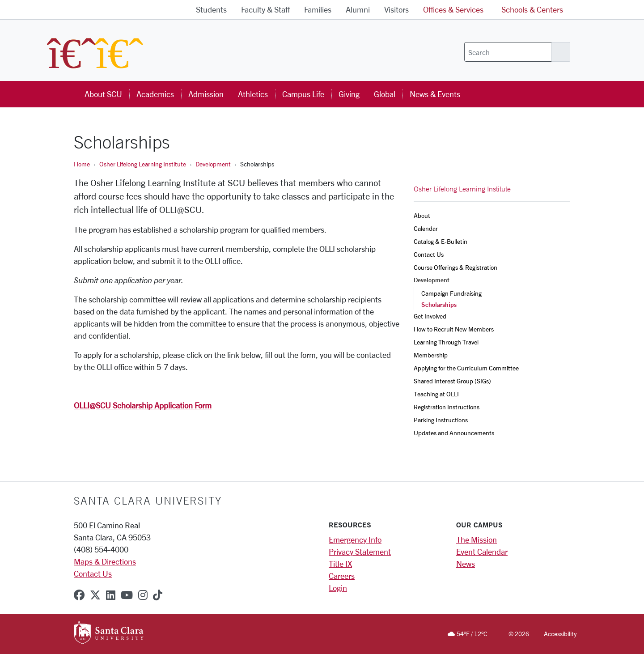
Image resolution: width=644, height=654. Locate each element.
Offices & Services (453, 9)
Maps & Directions (105, 561)
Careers (342, 576)
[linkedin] (111, 595)
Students (211, 9)
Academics (155, 94)
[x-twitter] (95, 595)
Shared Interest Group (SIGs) (452, 381)
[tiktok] (158, 595)
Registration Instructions (447, 407)
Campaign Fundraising (451, 293)
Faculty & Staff (265, 9)
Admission (206, 94)
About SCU (103, 94)
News (466, 564)
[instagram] (143, 595)
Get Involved (430, 316)
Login (338, 588)
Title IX (340, 564)
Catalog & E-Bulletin (441, 241)
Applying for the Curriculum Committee (467, 368)
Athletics (253, 94)
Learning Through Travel (447, 342)
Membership (431, 355)
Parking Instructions (441, 420)
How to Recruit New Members (454, 329)
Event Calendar (482, 552)
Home (82, 164)
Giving (349, 94)
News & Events (435, 94)
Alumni (358, 9)
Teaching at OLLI (437, 394)
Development (213, 164)
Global (385, 94)
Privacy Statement (360, 552)
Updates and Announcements (455, 433)
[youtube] (127, 595)
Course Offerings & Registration (455, 267)
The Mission (477, 539)
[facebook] (79, 595)
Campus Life (303, 94)
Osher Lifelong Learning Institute (143, 164)
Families (318, 9)
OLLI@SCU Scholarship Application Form (143, 405)
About (422, 215)
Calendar (426, 228)
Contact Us (429, 254)
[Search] (508, 52)
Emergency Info (355, 539)
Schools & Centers (532, 9)
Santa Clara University (148, 501)
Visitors (396, 9)
